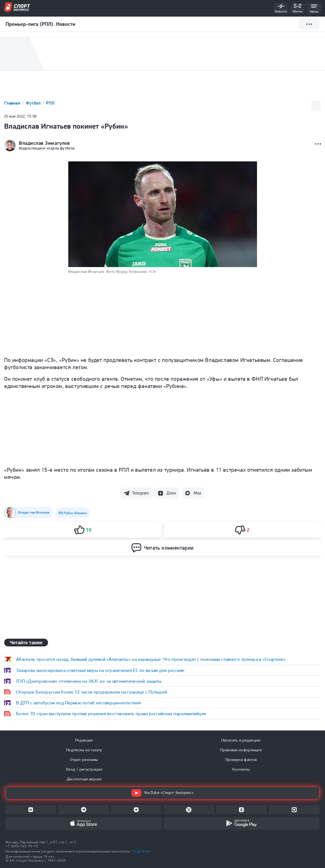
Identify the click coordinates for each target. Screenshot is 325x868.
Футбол (34, 103)
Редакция (84, 740)
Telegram (140, 493)
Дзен (171, 493)
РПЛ (50, 103)
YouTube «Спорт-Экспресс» (162, 793)
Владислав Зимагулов (44, 143)
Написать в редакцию (241, 740)
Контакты (241, 769)
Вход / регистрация (84, 769)
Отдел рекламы (84, 760)
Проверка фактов (241, 760)
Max (197, 493)
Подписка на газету (84, 750)
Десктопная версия (84, 779)
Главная (13, 103)
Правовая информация (241, 750)
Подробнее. (142, 851)
